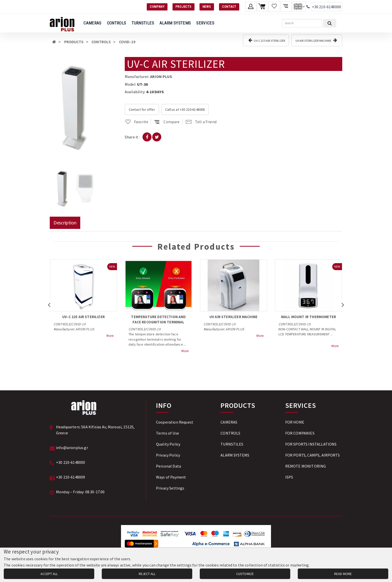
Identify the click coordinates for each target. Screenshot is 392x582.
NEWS (207, 7)
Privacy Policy (168, 455)
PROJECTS (183, 7)
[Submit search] (330, 23)
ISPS (289, 477)
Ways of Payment (171, 477)
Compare (167, 122)
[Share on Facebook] (147, 137)
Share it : (132, 137)
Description (65, 223)
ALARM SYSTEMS (175, 23)
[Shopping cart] (263, 6)
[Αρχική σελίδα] (54, 42)
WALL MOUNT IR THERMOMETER (308, 317)
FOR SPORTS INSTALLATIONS (311, 444)
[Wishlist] (274, 6)
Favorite (136, 122)
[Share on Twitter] (157, 137)
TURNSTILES (143, 23)
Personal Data (168, 466)
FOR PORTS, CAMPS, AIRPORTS (312, 455)
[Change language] (299, 6)
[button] (90, 61)
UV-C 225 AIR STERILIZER (267, 40)
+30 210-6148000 (326, 7)
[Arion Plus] (62, 23)
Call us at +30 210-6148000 (185, 109)
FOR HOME (295, 422)
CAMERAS (92, 23)
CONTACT (229, 7)
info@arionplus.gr (72, 448)
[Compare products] (286, 6)
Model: (130, 84)
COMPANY (157, 7)
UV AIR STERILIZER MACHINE (316, 40)
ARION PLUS (161, 76)
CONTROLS (117, 23)
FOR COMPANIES (300, 433)
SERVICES (205, 23)
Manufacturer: (137, 76)
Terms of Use (167, 433)
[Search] (302, 23)
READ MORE (343, 574)
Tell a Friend (201, 122)
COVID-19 (127, 42)
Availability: (135, 92)
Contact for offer (142, 109)
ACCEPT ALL (49, 574)
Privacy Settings (170, 488)
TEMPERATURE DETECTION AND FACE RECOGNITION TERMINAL (158, 319)
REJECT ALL (147, 574)
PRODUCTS (74, 42)
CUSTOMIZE (245, 574)
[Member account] (251, 6)
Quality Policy (168, 444)
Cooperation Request (175, 422)
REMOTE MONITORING (306, 466)
